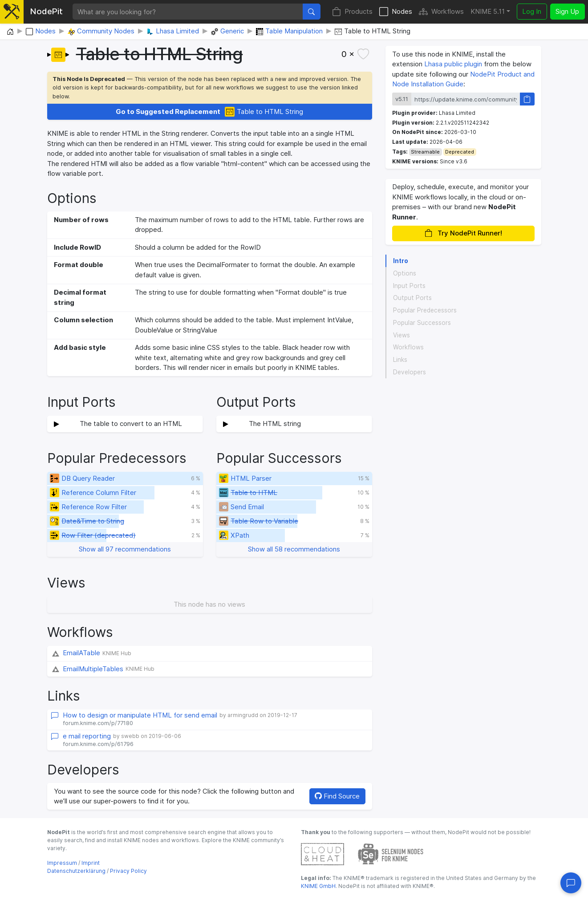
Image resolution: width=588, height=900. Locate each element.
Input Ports (409, 286)
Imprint (91, 863)
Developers (410, 372)
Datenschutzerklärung (76, 871)
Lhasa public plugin (453, 64)
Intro (401, 261)
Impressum (62, 863)
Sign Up (567, 11)
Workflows (441, 12)
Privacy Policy (128, 871)
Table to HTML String (209, 112)
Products (352, 12)
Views (401, 335)
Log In (532, 11)
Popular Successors (422, 323)
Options (405, 273)
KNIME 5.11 (488, 11)
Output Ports (412, 298)
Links (400, 360)
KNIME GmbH (318, 886)
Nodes (396, 12)
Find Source (337, 796)
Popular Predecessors (425, 310)
